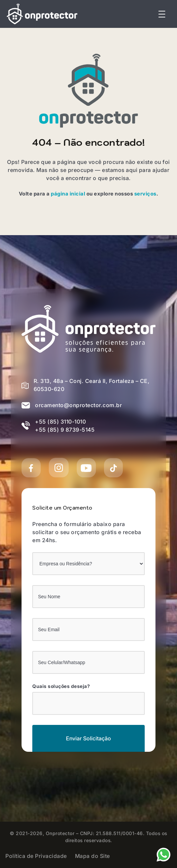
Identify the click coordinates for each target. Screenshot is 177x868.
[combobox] (88, 703)
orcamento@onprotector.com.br (78, 405)
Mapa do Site (93, 856)
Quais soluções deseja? (61, 686)
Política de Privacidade (36, 856)
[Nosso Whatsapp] (164, 854)
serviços (145, 194)
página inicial (68, 194)
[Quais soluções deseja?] (39, 703)
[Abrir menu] (162, 14)
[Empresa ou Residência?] (88, 564)
